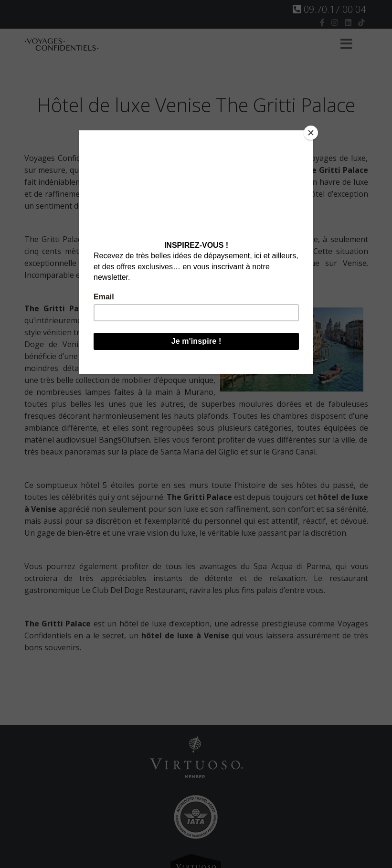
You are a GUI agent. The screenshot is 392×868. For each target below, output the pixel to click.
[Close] (311, 133)
